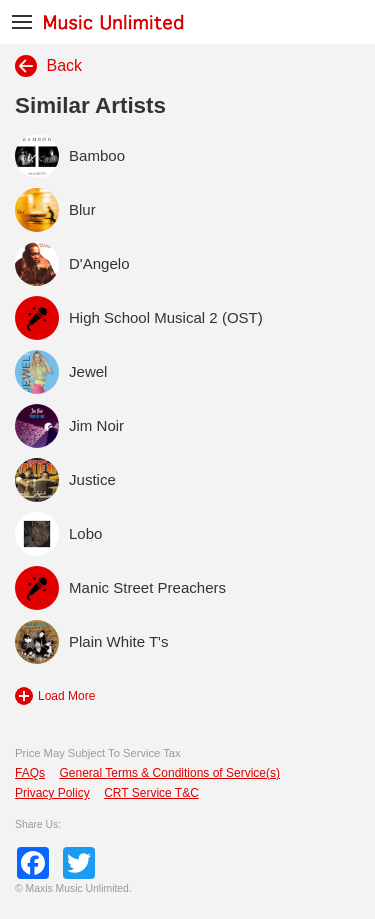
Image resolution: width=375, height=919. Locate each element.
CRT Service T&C (151, 793)
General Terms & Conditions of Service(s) (169, 773)
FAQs (30, 773)
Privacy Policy (52, 793)
